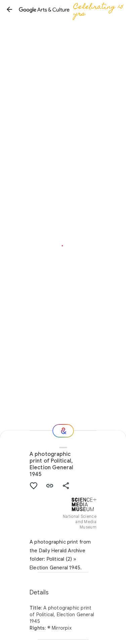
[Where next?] (63, 431)
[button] (9, 9)
